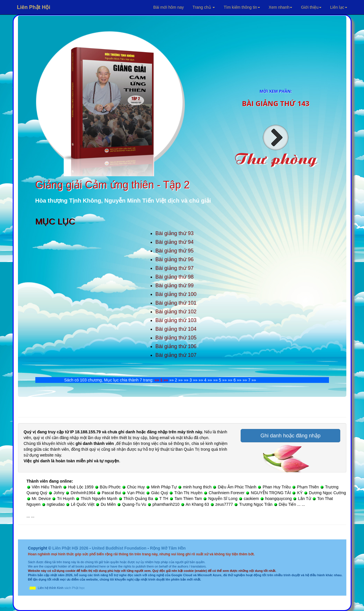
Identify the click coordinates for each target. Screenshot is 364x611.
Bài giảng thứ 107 (176, 355)
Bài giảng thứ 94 (175, 242)
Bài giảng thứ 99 (175, 286)
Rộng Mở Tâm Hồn (168, 548)
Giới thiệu (311, 7)
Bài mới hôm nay (168, 7)
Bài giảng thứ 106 (176, 346)
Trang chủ (204, 7)
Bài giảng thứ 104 (176, 329)
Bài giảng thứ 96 (175, 259)
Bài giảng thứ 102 (176, 312)
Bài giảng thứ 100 (176, 294)
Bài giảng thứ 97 (175, 268)
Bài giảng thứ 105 (176, 338)
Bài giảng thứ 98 (175, 277)
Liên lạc (339, 7)
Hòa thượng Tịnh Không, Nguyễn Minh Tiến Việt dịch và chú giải (123, 201)
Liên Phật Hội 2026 (71, 548)
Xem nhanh (281, 7)
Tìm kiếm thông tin (242, 7)
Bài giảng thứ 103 (176, 320)
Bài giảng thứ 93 (175, 233)
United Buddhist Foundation (119, 548)
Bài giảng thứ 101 (176, 303)
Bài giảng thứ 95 (175, 251)
